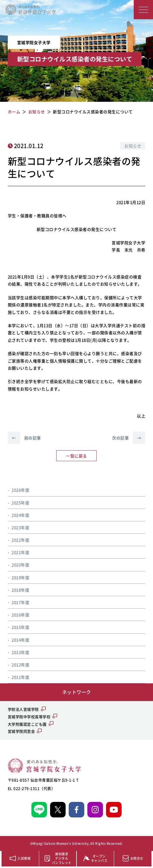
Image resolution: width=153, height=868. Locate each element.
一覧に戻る (76, 456)
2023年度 (20, 527)
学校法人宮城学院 (23, 709)
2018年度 (20, 590)
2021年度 (20, 552)
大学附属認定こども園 (27, 724)
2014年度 (20, 640)
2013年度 (20, 652)
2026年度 (20, 490)
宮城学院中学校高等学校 (29, 717)
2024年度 (20, 515)
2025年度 (20, 503)
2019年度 (20, 577)
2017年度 (20, 602)
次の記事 (129, 438)
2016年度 (20, 615)
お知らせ (133, 146)
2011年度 (20, 677)
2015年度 (20, 627)
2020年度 (20, 565)
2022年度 (20, 540)
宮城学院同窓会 (21, 731)
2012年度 (20, 665)
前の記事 (24, 438)
